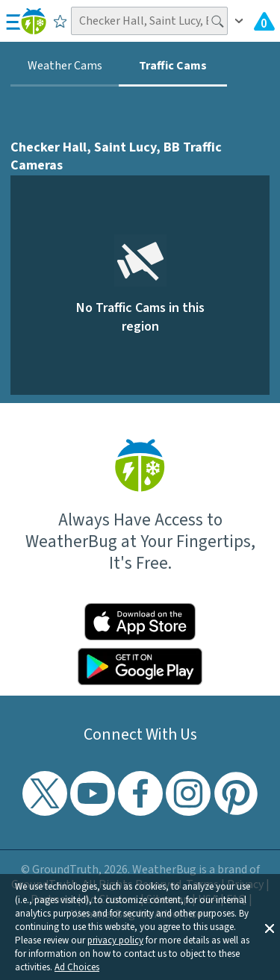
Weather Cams (65, 66)
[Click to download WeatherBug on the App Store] (140, 622)
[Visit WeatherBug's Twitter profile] (45, 793)
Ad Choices (77, 967)
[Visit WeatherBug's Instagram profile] (188, 793)
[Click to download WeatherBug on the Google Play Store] (140, 667)
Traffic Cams (173, 66)
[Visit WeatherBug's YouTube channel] (93, 793)
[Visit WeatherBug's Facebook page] (140, 793)
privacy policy (115, 940)
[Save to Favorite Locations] (60, 21)
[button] (270, 927)
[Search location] (149, 21)
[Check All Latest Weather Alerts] (264, 21)
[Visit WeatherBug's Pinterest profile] (236, 793)
